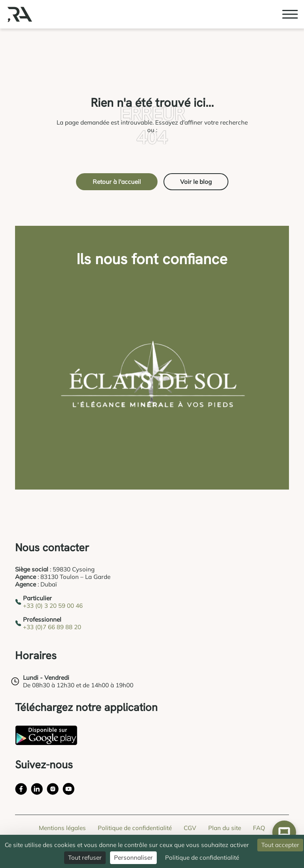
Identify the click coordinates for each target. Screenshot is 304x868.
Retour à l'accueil (117, 182)
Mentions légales (62, 828)
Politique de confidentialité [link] (202, 858)
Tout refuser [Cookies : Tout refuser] (85, 858)
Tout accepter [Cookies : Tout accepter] (280, 845)
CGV (190, 828)
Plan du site (225, 828)
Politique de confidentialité (135, 828)
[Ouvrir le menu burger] (290, 14)
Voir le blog (196, 182)
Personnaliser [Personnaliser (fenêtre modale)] (133, 858)
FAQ (259, 828)
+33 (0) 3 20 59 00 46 (53, 606)
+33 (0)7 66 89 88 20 (52, 627)
